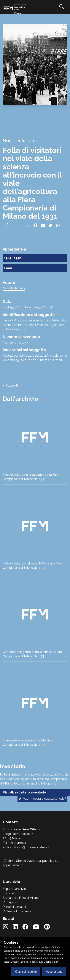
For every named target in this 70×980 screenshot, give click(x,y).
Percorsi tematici (14, 907)
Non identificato (14, 288)
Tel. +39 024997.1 (15, 843)
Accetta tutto (54, 972)
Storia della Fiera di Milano (21, 898)
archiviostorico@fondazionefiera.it (26, 847)
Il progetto (10, 893)
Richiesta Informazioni (18, 911)
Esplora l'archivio (14, 889)
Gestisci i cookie (26, 972)
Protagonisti (11, 902)
